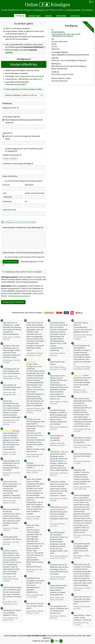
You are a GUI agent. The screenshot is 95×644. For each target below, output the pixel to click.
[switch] (91, 2)
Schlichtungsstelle (73, 10)
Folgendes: (9, 123)
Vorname (6, 185)
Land (4, 193)
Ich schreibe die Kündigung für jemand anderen (24, 181)
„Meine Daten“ (38, 293)
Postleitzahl (7, 201)
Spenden (48, 16)
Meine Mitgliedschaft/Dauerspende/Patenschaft (24, 120)
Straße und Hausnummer (35, 193)
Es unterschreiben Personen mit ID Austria (23, 257)
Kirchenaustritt (39, 10)
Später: (8, 139)
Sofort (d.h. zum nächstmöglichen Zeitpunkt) (22, 136)
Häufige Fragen (35, 16)
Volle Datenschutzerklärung (19, 296)
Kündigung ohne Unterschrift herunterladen (20, 222)
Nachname (29, 185)
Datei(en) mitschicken (11, 155)
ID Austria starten (11, 262)
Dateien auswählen (10, 159)
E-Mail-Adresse (8, 210)
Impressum (75, 16)
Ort (26, 201)
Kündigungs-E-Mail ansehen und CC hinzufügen (23, 272)
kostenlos (89, 10)
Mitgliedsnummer (10, 108)
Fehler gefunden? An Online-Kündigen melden (24, 89)
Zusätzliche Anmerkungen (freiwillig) (17, 164)
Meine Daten (61, 16)
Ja (52, 641)
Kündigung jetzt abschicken (13, 302)
